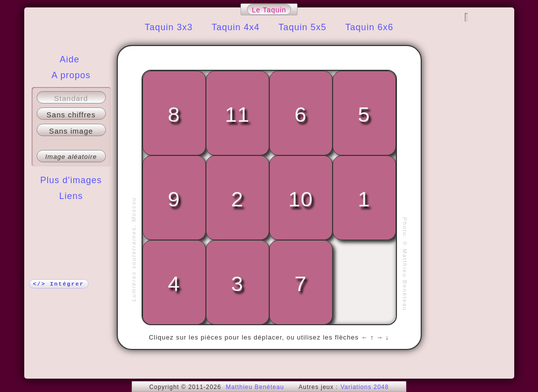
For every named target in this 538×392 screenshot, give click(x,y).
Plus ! (71, 216)
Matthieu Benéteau (255, 387)
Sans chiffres (71, 115)
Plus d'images (71, 180)
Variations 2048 (365, 387)
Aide (69, 59)
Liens (71, 196)
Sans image (71, 131)
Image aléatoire (71, 157)
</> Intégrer (59, 284)
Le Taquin (269, 10)
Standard (71, 98)
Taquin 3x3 (169, 27)
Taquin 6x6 (369, 27)
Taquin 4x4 (235, 27)
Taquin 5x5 (303, 27)
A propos (71, 75)
